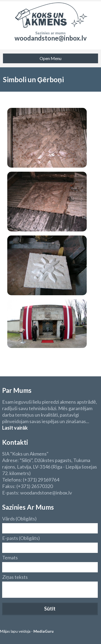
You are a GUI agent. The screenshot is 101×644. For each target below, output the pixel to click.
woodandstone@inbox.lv (51, 38)
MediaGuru (43, 631)
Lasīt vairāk (15, 428)
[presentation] (43, 610)
